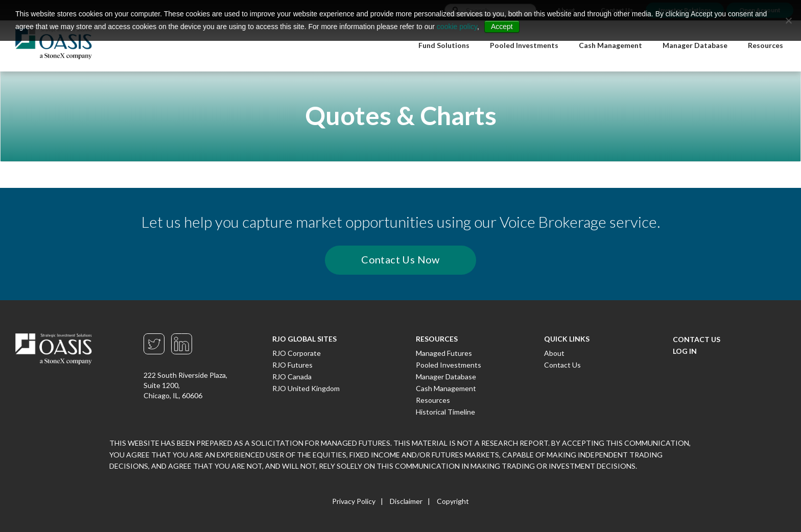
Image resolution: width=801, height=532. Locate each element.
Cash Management (446, 388)
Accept (502, 27)
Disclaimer (406, 501)
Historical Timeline (445, 412)
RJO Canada (292, 377)
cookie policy (457, 27)
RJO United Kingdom (306, 388)
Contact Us (562, 365)
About (554, 353)
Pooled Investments (449, 365)
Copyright (453, 501)
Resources (433, 400)
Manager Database (446, 377)
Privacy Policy (354, 501)
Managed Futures (444, 353)
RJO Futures (292, 365)
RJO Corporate (297, 353)
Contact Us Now (400, 259)
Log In (685, 351)
